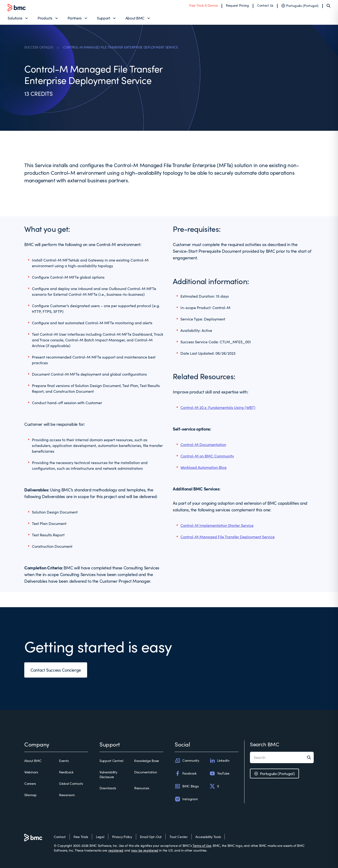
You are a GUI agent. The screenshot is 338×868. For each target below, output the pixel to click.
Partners (75, 18)
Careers (30, 783)
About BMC (135, 18)
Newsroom (67, 795)
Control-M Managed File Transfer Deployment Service (228, 537)
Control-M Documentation (203, 444)
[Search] (328, 6)
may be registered (145, 850)
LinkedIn (219, 761)
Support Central (111, 761)
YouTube (219, 773)
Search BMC (265, 744)
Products (45, 18)
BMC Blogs (187, 786)
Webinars (31, 772)
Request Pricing (237, 5)
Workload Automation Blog (204, 467)
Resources (142, 788)
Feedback (66, 772)
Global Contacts (71, 783)
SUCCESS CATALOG (39, 47)
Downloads (108, 788)
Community (187, 761)
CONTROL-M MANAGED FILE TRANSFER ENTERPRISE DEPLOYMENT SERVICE (121, 47)
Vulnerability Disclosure (108, 774)
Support (104, 18)
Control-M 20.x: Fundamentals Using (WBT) (218, 407)
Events (64, 761)
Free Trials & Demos (204, 5)
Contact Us (265, 5)
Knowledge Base (147, 761)
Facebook (186, 773)
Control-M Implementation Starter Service (217, 525)
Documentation (146, 772)
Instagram (186, 799)
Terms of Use (202, 846)
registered (116, 850)
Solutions (15, 18)
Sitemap (30, 795)
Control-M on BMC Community (207, 456)
